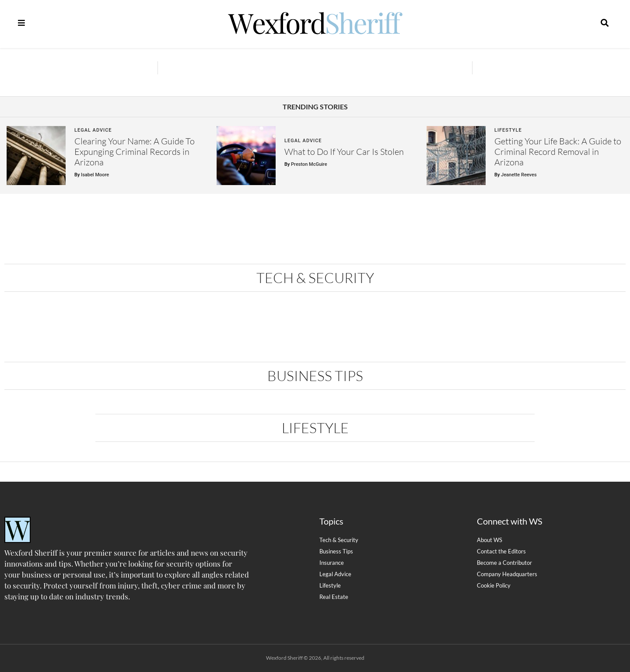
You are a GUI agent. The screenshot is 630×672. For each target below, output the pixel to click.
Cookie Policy (494, 585)
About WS (490, 540)
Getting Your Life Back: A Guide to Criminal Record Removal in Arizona (558, 152)
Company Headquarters (507, 574)
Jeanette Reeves (519, 175)
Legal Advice (93, 130)
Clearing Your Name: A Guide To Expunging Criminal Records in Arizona (135, 152)
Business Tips (315, 376)
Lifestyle (508, 130)
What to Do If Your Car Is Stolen (344, 152)
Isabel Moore (95, 175)
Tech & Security (315, 278)
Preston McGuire (309, 164)
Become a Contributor (504, 563)
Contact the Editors (501, 551)
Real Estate (334, 597)
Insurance (332, 563)
